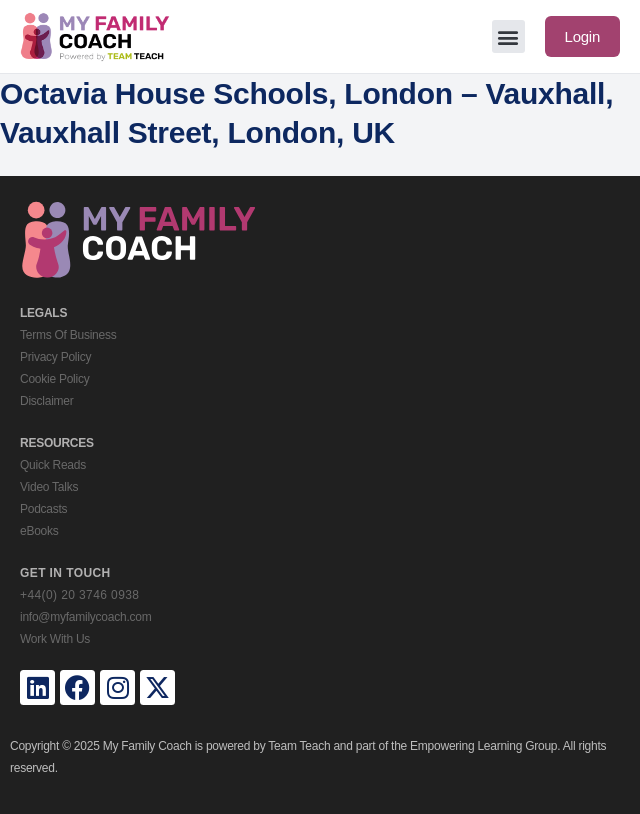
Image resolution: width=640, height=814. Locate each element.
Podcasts (43, 509)
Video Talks (49, 487)
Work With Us (55, 639)
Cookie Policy (54, 379)
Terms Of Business (68, 335)
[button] (508, 36)
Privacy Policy (55, 357)
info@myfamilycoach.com (85, 617)
